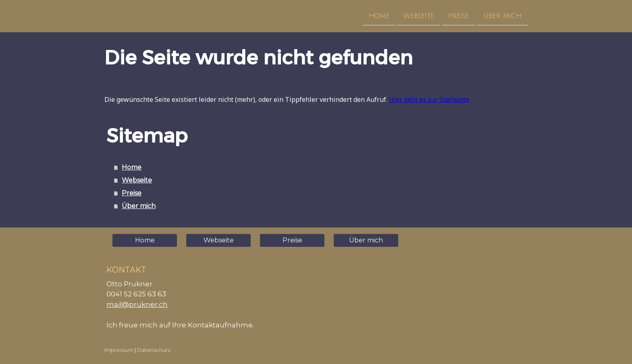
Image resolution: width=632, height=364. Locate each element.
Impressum (119, 350)
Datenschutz (154, 350)
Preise (459, 16)
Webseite (419, 16)
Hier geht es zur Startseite (429, 99)
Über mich (502, 16)
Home (379, 16)
